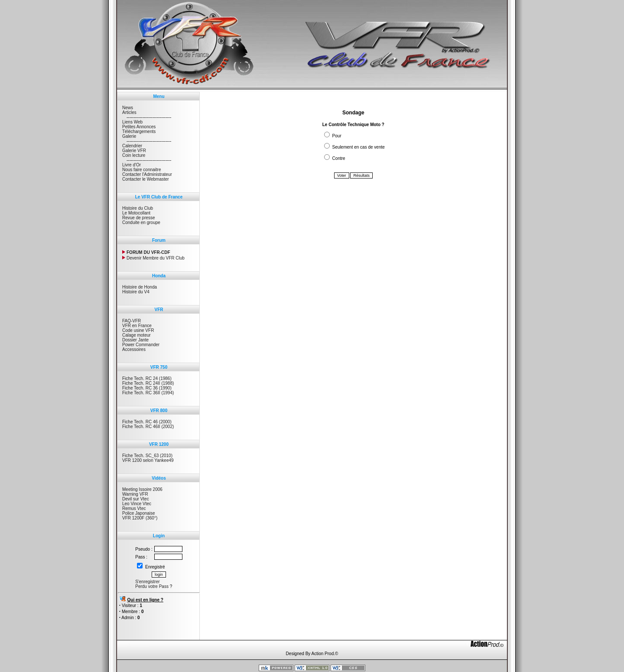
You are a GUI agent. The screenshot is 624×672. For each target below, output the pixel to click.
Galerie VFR (134, 151)
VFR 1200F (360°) (140, 518)
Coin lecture (134, 155)
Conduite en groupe (141, 222)
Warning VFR (135, 494)
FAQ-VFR (132, 321)
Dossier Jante (135, 340)
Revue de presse (139, 218)
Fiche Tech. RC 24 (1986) (147, 378)
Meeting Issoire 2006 (142, 489)
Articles (129, 112)
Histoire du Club (138, 208)
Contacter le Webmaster (146, 179)
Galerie (129, 136)
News (128, 108)
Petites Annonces (139, 127)
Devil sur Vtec (136, 499)
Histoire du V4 (136, 292)
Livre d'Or (132, 165)
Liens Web (132, 122)
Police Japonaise (139, 513)
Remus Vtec (134, 508)
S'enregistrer (147, 582)
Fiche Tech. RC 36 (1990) (147, 388)
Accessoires (134, 349)
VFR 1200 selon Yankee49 (148, 460)
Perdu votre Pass (152, 586)
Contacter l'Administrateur (147, 174)
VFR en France (137, 326)
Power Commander (141, 345)
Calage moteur (136, 335)
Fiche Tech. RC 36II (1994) (148, 393)
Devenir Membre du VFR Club (153, 258)
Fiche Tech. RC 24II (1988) (148, 383)
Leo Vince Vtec (137, 504)
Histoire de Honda (140, 287)
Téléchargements (139, 131)
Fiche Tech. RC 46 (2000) (147, 422)
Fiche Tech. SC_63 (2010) (147, 456)
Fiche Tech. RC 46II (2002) (148, 427)
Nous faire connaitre (142, 170)
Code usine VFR (138, 330)
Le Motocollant (136, 213)
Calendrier (132, 146)
